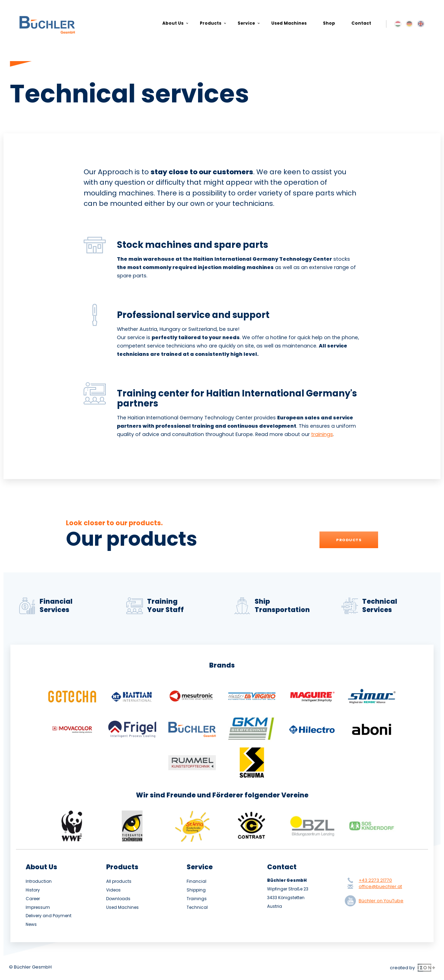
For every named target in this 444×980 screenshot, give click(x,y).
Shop (329, 23)
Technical (197, 907)
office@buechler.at (380, 886)
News (31, 924)
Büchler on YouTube (375, 901)
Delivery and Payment (49, 916)
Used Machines (289, 23)
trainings (322, 434)
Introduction (39, 881)
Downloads (118, 899)
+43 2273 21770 (375, 880)
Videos (113, 890)
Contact (361, 23)
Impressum (38, 907)
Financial (197, 881)
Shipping (196, 890)
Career (33, 899)
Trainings (197, 899)
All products (119, 881)
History (33, 890)
